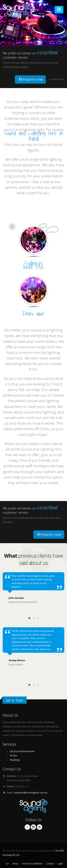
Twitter (33, 827)
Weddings (15, 760)
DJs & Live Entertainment (22, 751)
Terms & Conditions (32, 864)
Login (60, 864)
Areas (15, 864)
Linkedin (39, 827)
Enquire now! (31, 79)
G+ (8, 864)
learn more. (58, 79)
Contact (50, 864)
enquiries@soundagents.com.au (31, 792)
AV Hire (13, 756)
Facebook (27, 827)
